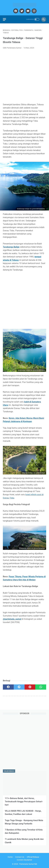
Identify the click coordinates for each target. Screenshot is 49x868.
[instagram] (34, 11)
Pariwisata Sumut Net (28, 864)
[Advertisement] (24, 77)
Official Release (33, 857)
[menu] (4, 19)
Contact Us (20, 857)
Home (10, 857)
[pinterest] (30, 687)
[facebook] (15, 11)
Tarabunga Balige (11, 247)
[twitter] (21, 11)
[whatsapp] (41, 687)
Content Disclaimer (24, 860)
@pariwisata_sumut (12, 619)
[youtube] (28, 11)
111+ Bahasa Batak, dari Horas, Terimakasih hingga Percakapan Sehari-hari (24, 802)
